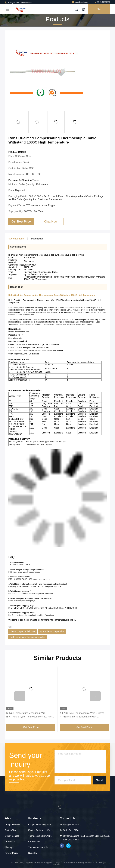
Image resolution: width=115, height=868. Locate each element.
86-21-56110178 (102, 2)
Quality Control (12, 836)
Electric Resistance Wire (40, 830)
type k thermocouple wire (52, 631)
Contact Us (10, 842)
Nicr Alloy (33, 853)
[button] (20, 696)
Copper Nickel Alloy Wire (40, 825)
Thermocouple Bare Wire (40, 836)
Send (100, 780)
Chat (99, 9)
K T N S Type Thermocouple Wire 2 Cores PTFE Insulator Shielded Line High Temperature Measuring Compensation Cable (84, 715)
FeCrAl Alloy (34, 842)
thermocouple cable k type (23, 631)
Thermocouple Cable (38, 847)
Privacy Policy (11, 853)
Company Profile (13, 825)
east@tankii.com (80, 2)
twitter (68, 846)
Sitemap (9, 847)
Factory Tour (11, 830)
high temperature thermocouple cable (28, 637)
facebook (62, 846)
